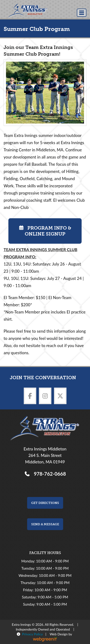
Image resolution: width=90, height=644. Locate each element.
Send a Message (45, 524)
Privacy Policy (32, 634)
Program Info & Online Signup (45, 231)
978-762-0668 (49, 474)
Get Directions (45, 503)
